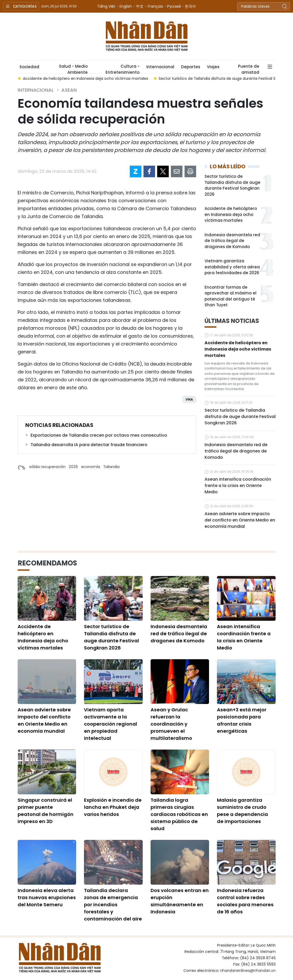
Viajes (213, 67)
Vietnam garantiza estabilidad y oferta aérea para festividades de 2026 (232, 267)
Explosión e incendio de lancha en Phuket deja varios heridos (113, 807)
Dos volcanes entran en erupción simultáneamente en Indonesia (180, 901)
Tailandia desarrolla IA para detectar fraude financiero (89, 445)
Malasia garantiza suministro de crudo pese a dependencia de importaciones (242, 811)
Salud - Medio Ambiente (73, 68)
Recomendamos (47, 563)
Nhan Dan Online (147, 36)
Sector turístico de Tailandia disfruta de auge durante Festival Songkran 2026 (232, 185)
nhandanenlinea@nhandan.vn (248, 971)
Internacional (160, 67)
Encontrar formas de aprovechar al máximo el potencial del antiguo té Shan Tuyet (230, 296)
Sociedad (29, 67)
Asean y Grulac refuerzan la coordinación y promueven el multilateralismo (171, 724)
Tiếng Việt (106, 6)
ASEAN (69, 90)
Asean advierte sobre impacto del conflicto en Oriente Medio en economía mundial (240, 520)
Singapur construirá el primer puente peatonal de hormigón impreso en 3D (46, 811)
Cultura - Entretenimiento (123, 68)
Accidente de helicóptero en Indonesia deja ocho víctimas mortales (231, 214)
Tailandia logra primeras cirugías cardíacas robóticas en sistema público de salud (179, 814)
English (126, 6)
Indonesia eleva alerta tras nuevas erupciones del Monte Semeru (47, 897)
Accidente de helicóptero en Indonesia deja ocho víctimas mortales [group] (86, 78)
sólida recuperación (47, 467)
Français (155, 6)
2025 (73, 467)
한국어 (190, 6)
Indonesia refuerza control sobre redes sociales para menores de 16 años (245, 901)
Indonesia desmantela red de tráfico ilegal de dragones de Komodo (232, 241)
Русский (174, 6)
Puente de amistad (249, 68)
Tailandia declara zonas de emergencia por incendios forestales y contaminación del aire (113, 905)
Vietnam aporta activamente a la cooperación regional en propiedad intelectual (111, 724)
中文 (140, 6)
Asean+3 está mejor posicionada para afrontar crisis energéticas (242, 720)
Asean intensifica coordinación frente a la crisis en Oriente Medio (238, 486)
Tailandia (111, 467)
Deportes (191, 67)
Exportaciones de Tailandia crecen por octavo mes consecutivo (99, 435)
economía (91, 467)
